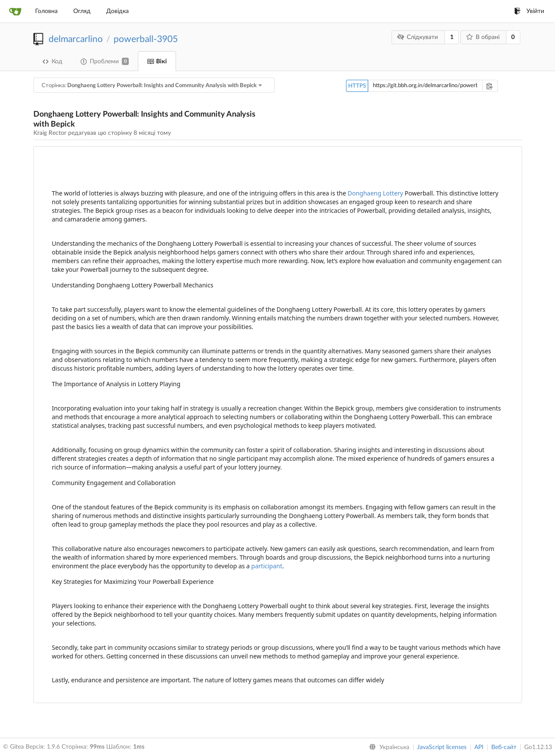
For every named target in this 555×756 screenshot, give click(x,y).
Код (52, 62)
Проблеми (105, 61)
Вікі (157, 62)
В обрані (483, 37)
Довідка (118, 11)
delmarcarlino (76, 39)
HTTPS (357, 86)
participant (267, 566)
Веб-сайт (504, 747)
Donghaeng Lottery (375, 193)
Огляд (82, 11)
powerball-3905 (146, 39)
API (479, 747)
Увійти (529, 11)
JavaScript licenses (442, 747)
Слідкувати (418, 37)
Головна (46, 11)
